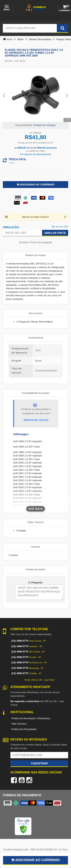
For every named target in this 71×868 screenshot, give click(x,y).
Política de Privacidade (24, 729)
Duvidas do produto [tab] (35, 569)
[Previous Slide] (4, 95)
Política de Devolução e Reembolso (31, 718)
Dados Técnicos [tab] (36, 522)
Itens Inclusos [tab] (35, 313)
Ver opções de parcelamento (36, 154)
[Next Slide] (67, 95)
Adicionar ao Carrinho (35, 185)
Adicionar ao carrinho (35, 860)
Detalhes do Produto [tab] (35, 255)
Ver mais (35, 509)
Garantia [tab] (35, 547)
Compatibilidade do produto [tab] (35, 393)
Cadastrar (39, 763)
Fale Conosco (19, 724)
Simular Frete (55, 233)
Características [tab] (35, 338)
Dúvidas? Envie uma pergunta (35, 242)
